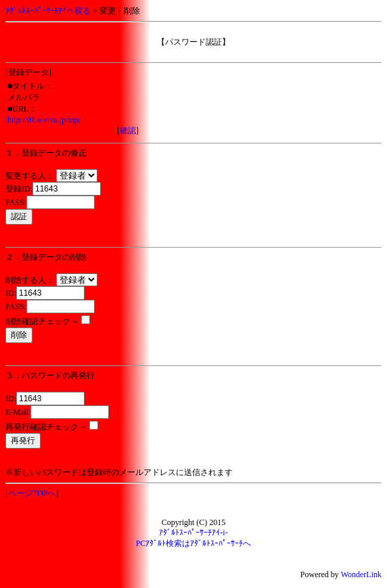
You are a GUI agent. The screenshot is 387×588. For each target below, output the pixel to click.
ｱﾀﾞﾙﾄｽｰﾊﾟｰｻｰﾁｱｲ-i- (193, 533)
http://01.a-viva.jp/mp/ (44, 120)
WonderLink (361, 574)
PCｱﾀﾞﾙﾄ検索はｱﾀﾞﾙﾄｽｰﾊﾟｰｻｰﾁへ (194, 543)
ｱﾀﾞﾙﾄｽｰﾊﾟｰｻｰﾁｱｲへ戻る (48, 11)
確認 (128, 131)
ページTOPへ (32, 493)
